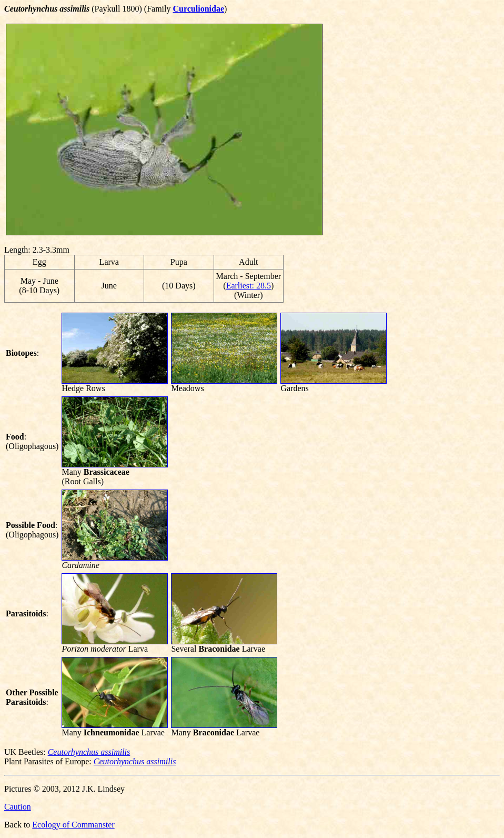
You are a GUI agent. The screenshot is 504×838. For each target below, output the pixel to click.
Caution (18, 807)
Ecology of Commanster (73, 825)
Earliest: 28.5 (249, 286)
